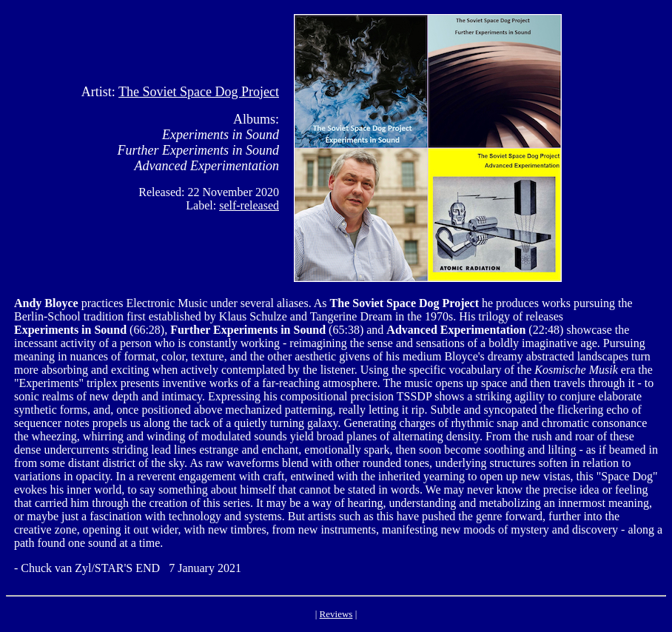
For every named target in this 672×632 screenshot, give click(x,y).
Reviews (336, 614)
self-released (249, 205)
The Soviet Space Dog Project (199, 92)
